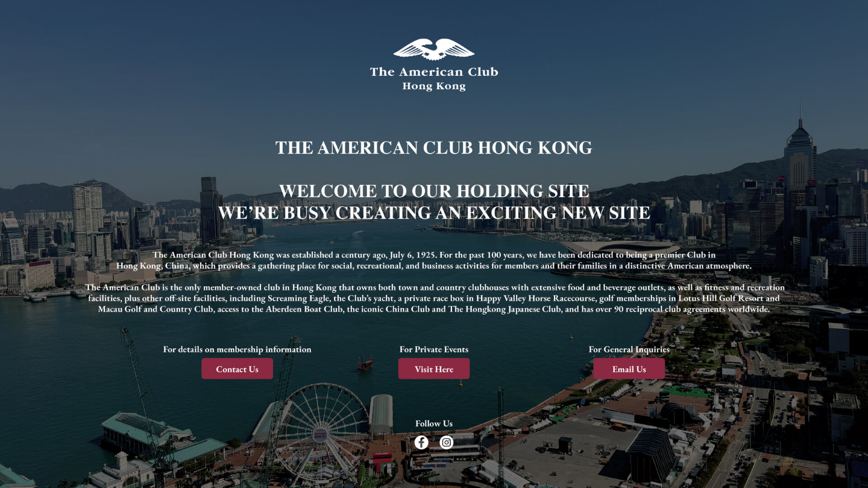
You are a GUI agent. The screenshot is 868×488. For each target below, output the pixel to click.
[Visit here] (434, 367)
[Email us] (627, 367)
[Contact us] (241, 367)
